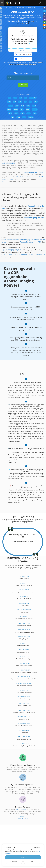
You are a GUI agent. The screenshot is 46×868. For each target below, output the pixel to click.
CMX (18, 117)
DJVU (16, 113)
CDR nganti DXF (24, 744)
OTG (35, 113)
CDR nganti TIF (24, 650)
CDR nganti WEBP (24, 663)
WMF (34, 105)
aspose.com (30, 21)
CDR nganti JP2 (24, 596)
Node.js (5, 179)
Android (40, 177)
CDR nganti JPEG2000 (24, 610)
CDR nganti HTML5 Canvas (24, 683)
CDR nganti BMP (24, 637)
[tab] (21, 553)
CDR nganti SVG (24, 690)
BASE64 (31, 117)
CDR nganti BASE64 (24, 737)
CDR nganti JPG (24, 590)
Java (33, 177)
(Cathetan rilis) (23, 819)
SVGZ (28, 109)
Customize (14, 862)
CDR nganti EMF (24, 703)
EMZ (28, 105)
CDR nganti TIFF (24, 643)
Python (23, 177)
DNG (22, 113)
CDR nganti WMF (24, 717)
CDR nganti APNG (24, 630)
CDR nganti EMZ (24, 710)
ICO (24, 117)
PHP (29, 177)
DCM (10, 113)
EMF (23, 105)
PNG (36, 101)
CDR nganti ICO (24, 730)
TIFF (20, 101)
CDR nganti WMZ (24, 723)
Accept (23, 857)
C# (17, 177)
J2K (26, 98)
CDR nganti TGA (24, 657)
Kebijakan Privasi (32, 64)
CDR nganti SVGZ (24, 697)
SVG (22, 109)
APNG (11, 105)
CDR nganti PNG (24, 623)
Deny (32, 862)
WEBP (16, 109)
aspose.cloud (23, 23)
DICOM (35, 109)
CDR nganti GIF (24, 616)
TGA (17, 105)
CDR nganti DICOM (24, 670)
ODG (29, 113)
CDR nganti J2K (24, 603)
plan (29, 43)
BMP (9, 101)
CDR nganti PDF (24, 576)
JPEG (23, 78)
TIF (25, 101)
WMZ (9, 109)
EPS (13, 117)
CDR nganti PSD (24, 583)
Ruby (11, 179)
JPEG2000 (33, 98)
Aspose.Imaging (21, 809)
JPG (10, 98)
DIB (15, 101)
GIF (30, 101)
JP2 (21, 98)
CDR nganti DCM (24, 677)
